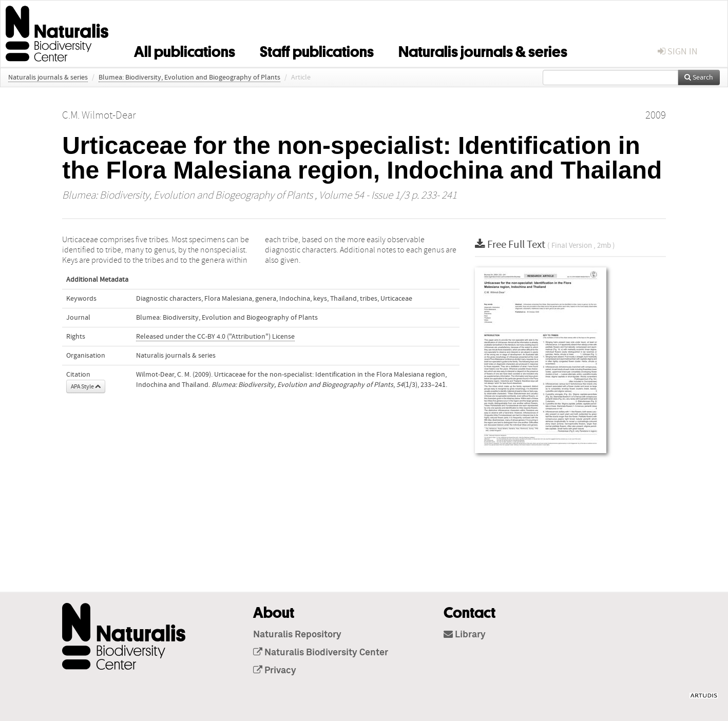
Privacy (275, 671)
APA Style (86, 386)
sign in (678, 52)
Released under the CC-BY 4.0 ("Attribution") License (215, 337)
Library (465, 635)
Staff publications (317, 50)
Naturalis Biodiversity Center (321, 653)
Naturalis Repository (297, 635)
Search (699, 77)
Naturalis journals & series (483, 50)
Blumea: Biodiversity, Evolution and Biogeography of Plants (189, 77)
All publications (185, 50)
